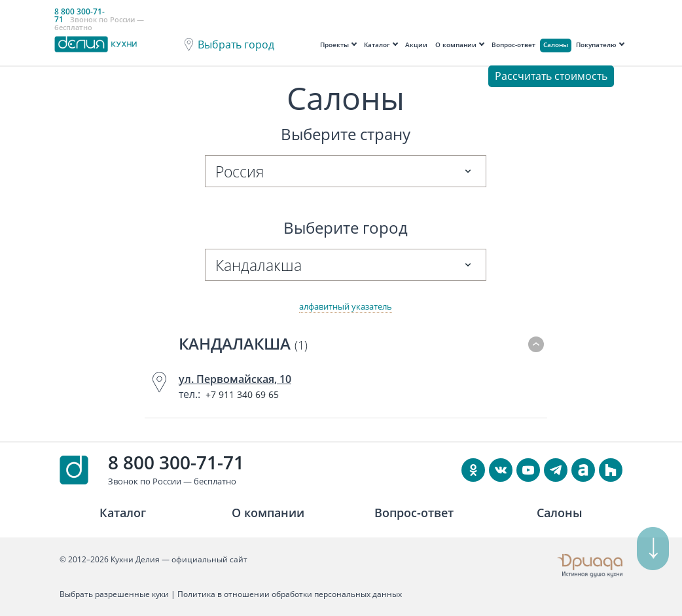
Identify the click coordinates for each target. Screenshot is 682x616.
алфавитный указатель (346, 306)
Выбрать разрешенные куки (114, 594)
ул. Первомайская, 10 (235, 379)
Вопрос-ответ (513, 45)
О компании (456, 45)
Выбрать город (236, 45)
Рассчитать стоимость (551, 76)
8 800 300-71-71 (176, 462)
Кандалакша (243, 343)
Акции (416, 45)
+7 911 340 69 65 (242, 394)
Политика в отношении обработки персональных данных (290, 594)
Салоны (556, 45)
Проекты (334, 45)
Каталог (377, 45)
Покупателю (596, 45)
